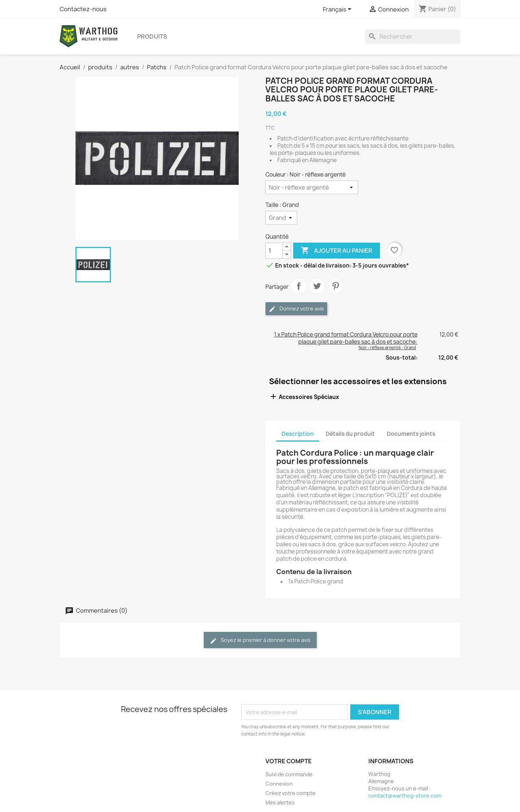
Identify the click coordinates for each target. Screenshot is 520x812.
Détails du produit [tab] (350, 434)
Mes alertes (280, 802)
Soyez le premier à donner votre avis (260, 640)
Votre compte (289, 761)
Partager (299, 286)
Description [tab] (298, 434)
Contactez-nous (83, 9)
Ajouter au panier (337, 251)
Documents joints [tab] (411, 434)
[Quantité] (274, 251)
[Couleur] (312, 187)
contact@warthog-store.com (405, 796)
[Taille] (281, 218)
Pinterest (335, 286)
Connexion (279, 784)
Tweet (317, 286)
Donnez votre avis (296, 309)
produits (152, 36)
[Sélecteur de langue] (338, 10)
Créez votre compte (291, 793)
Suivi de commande (289, 774)
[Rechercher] (413, 36)
